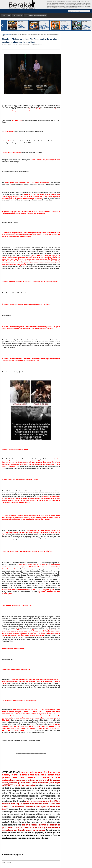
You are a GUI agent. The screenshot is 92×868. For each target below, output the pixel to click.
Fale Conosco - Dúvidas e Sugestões (36, 15)
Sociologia (8, 34)
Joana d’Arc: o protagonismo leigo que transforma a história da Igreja (22, 25)
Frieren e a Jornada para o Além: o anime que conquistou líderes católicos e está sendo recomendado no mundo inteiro (82, 27)
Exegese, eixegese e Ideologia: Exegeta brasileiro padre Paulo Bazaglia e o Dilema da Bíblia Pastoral (65, 26)
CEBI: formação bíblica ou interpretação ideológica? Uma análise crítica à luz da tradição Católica (44, 26)
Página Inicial (6, 15)
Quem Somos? (18, 15)
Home (3, 34)
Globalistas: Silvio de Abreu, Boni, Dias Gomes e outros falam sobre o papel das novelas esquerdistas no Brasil (30, 40)
